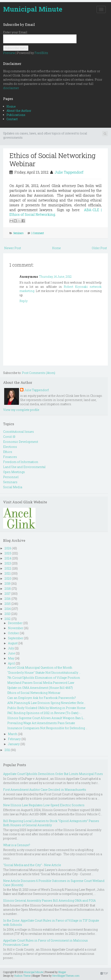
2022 (8, 568)
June (11, 653)
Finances (10, 457)
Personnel (11, 477)
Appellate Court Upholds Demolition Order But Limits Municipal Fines (53, 774)
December (15, 623)
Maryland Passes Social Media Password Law (41, 683)
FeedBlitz (41, 53)
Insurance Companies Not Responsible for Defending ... (47, 728)
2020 (8, 578)
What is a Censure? (17, 845)
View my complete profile (21, 410)
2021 (8, 573)
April (11, 663)
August (13, 643)
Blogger (62, 972)
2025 (8, 553)
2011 (7, 750)
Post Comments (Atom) (39, 373)
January (14, 744)
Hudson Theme (22, 976)
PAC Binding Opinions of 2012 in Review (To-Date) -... (45, 713)
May (11, 658)
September (16, 638)
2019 (8, 583)
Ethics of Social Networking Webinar (52, 159)
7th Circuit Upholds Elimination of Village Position (44, 678)
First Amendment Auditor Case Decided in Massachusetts (45, 790)
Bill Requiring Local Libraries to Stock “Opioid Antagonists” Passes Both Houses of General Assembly (51, 823)
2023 (8, 563)
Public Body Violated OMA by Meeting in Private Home (46, 708)
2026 (8, 548)
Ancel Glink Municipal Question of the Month (40, 668)
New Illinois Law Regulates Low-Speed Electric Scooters (44, 805)
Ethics (8, 452)
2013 (8, 614)
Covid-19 (9, 437)
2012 (8, 619)
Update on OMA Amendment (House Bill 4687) (40, 688)
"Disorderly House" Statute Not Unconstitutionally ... (44, 673)
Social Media (13, 487)
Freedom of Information (21, 462)
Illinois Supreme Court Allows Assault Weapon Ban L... (46, 718)
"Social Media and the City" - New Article (32, 865)
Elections (10, 447)
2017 (8, 594)
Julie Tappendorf (69, 172)
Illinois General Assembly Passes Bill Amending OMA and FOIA (49, 900)
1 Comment (38, 233)
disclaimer (11, 88)
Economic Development (21, 442)
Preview (9, 53)
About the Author (19, 111)
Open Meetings (14, 472)
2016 (8, 599)
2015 (8, 604)
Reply (24, 301)
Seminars (18, 233)
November (16, 628)
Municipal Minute (33, 9)
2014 (8, 609)
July (11, 648)
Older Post (99, 248)
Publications (16, 115)
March (13, 734)
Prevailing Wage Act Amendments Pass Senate (41, 723)
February (14, 739)
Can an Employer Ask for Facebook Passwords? (42, 698)
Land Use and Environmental (24, 467)
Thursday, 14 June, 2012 (55, 277)
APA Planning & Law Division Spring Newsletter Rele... (46, 703)
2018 (8, 589)
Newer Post (13, 248)
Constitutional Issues (18, 432)
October (13, 633)
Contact (12, 119)
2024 (8, 558)
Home (11, 106)
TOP (104, 973)
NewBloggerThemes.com (66, 976)
